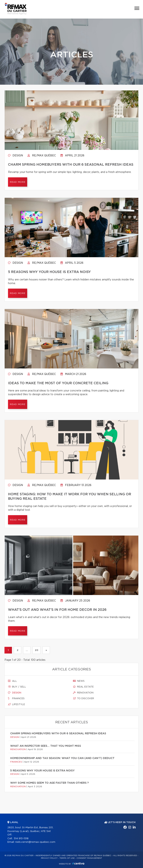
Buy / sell (17, 687)
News (79, 681)
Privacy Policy (49, 858)
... (27, 650)
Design (15, 156)
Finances (16, 698)
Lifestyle (16, 704)
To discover (84, 698)
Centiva (78, 863)
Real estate (83, 687)
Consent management (89, 858)
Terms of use (67, 858)
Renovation (83, 693)
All (12, 681)
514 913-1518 (21, 839)
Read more (18, 182)
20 (36, 650)
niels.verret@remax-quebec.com (35, 842)
